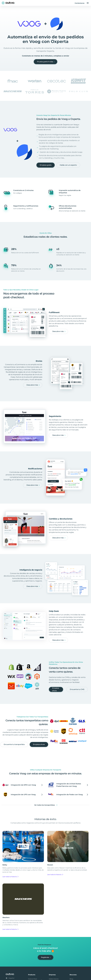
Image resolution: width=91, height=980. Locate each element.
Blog (71, 979)
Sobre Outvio (54, 979)
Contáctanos (80, 3)
